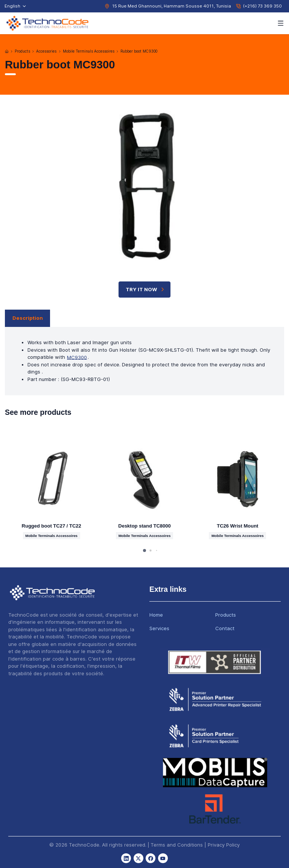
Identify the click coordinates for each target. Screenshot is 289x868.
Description (28, 318)
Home (156, 615)
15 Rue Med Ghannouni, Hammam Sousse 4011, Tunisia (172, 6)
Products (22, 51)
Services (159, 628)
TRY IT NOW (146, 290)
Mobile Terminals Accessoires (89, 51)
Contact (225, 628)
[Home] (7, 51)
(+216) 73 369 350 (262, 6)
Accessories (46, 51)
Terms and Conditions (177, 845)
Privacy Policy (224, 845)
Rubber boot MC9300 (139, 51)
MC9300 (77, 357)
